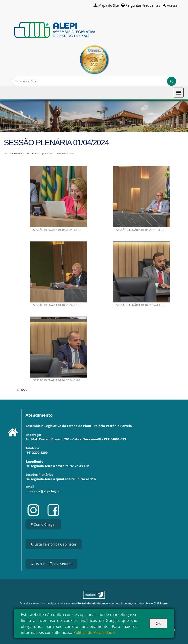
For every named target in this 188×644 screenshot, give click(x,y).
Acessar (173, 5)
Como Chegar (43, 524)
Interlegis (127, 603)
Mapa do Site (108, 5)
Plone (164, 603)
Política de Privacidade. (95, 632)
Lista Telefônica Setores (51, 564)
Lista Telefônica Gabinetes (54, 544)
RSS (24, 390)
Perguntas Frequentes (143, 5)
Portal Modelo (87, 603)
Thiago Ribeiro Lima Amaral (23, 154)
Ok (158, 623)
